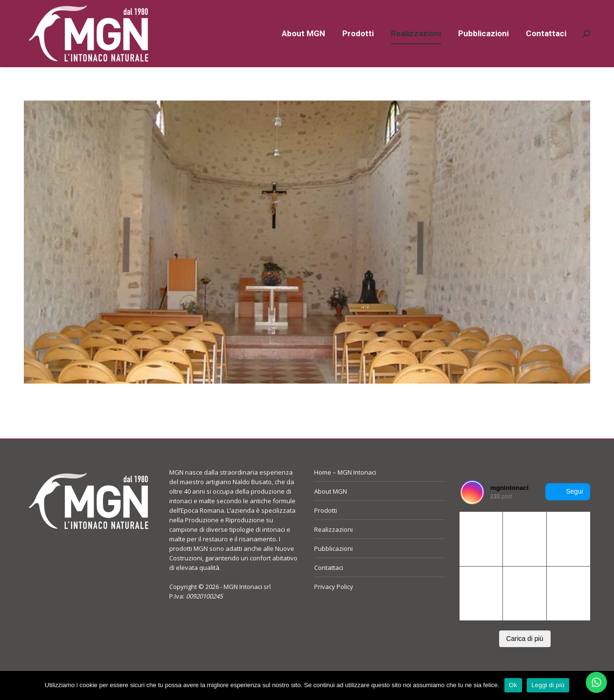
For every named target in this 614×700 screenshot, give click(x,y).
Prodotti (326, 528)
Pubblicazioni (333, 566)
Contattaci (329, 585)
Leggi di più (548, 685)
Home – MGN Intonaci (345, 489)
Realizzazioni (333, 547)
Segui (568, 509)
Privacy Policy (334, 604)
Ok (513, 685)
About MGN (331, 508)
